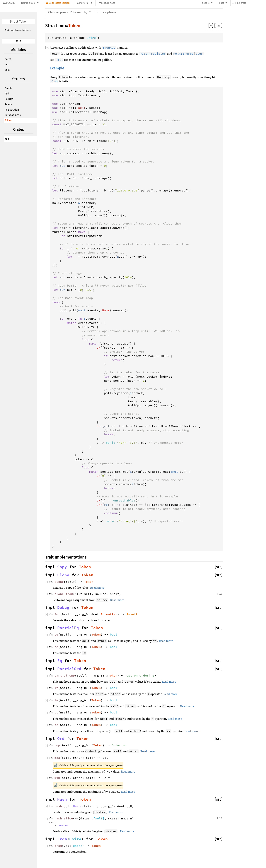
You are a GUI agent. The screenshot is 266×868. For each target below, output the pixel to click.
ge (56, 725)
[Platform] (84, 3)
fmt (57, 614)
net (7, 65)
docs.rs (206, 3)
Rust (221, 3)
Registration (12, 110)
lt (56, 688)
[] (211, 26)
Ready (8, 104)
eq (56, 634)
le (56, 700)
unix (7, 70)
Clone (63, 575)
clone (59, 582)
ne (56, 647)
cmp (57, 745)
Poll (7, 94)
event (8, 59)
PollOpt (9, 99)
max (57, 758)
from (58, 846)
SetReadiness (13, 115)
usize (91, 38)
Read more (97, 588)
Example (57, 68)
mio (19, 41)
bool (114, 634)
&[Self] (98, 818)
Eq (60, 661)
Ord (61, 739)
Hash (62, 799)
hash (58, 806)
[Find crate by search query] (250, 3)
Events (8, 88)
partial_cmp (65, 675)
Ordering (147, 675)
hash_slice (64, 818)
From (62, 839)
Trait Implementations (18, 30)
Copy (62, 567)
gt (56, 712)
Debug (63, 607)
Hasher (79, 806)
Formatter (109, 614)
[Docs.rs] (9, 3)
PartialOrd (69, 669)
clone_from (64, 594)
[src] (218, 26)
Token (8, 120)
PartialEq (68, 628)
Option (132, 675)
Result (132, 614)
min (57, 778)
